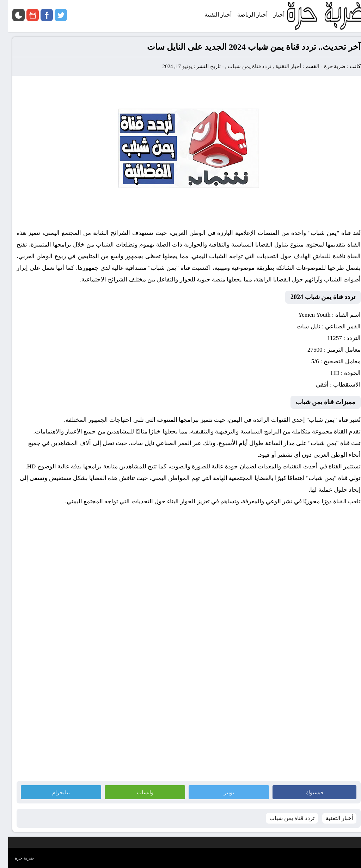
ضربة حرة (326, 66)
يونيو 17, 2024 (169, 66)
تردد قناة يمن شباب (241, 66)
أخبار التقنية (280, 66)
